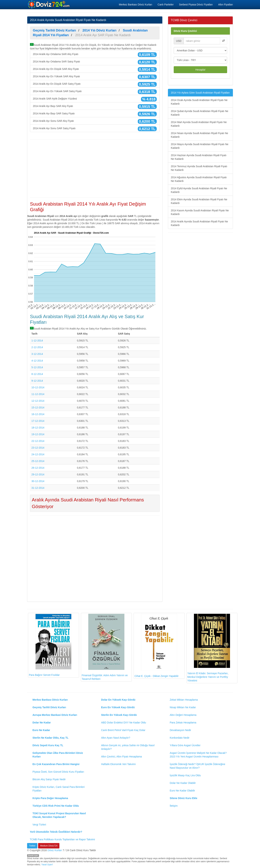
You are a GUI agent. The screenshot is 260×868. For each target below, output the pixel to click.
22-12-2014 (38, 441)
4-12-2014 (37, 361)
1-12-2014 (37, 341)
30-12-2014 (38, 481)
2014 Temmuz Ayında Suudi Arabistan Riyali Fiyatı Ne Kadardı (199, 168)
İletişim (174, 806)
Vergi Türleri (39, 825)
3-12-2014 (37, 354)
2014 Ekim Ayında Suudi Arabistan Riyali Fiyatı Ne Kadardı (199, 201)
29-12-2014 (38, 474)
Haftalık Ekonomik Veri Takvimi (118, 764)
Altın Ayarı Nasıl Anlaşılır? (116, 738)
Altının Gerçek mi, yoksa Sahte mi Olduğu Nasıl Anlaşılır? (128, 747)
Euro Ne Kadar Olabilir (182, 791)
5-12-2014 (37, 367)
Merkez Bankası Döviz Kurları (135, 5)
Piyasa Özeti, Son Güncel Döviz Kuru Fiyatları (58, 772)
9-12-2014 (37, 381)
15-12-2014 (38, 407)
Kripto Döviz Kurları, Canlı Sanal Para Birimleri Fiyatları (59, 789)
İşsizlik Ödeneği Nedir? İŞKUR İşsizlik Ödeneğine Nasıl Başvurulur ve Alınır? (197, 766)
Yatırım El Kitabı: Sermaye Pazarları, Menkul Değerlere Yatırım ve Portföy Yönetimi (209, 648)
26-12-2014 (38, 468)
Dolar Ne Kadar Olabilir (183, 783)
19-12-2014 (38, 434)
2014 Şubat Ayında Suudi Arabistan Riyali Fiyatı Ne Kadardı (200, 113)
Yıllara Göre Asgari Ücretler (185, 745)
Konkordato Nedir (180, 738)
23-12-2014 (38, 448)
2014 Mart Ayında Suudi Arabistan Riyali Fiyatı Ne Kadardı (199, 124)
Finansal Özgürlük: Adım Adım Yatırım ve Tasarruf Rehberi (105, 647)
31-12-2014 (38, 488)
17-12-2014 (38, 421)
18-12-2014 (38, 428)
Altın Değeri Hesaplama (183, 715)
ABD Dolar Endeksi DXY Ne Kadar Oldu (124, 723)
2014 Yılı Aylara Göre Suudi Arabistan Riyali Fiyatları (200, 93)
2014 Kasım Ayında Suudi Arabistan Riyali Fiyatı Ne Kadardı (200, 212)
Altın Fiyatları (226, 5)
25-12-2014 (38, 461)
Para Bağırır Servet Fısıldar (50, 645)
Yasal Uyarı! (47, 865)
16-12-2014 (38, 414)
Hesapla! (200, 70)
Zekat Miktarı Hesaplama (184, 700)
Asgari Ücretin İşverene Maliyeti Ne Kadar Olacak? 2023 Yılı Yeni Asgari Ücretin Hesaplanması (198, 755)
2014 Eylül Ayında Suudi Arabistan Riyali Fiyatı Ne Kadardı (199, 190)
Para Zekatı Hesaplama (183, 723)
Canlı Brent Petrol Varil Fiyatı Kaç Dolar (123, 730)
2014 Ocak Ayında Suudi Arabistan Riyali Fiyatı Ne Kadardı (199, 102)
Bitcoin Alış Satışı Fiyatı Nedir (49, 779)
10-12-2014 (38, 387)
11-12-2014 (38, 394)
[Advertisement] (95, 168)
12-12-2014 (38, 401)
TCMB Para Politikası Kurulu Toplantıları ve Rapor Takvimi (62, 839)
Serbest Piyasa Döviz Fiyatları (196, 5)
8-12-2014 (37, 374)
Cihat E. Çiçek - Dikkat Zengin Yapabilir (157, 646)
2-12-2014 (37, 347)
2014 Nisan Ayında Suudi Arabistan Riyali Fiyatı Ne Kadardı (199, 135)
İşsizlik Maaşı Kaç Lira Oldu (185, 775)
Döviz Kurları (55, 850)
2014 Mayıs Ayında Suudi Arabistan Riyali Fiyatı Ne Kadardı (200, 146)
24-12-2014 (38, 454)
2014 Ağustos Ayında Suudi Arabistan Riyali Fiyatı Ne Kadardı (199, 179)
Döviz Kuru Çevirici (185, 31)
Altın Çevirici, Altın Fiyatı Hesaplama (122, 757)
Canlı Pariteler (166, 5)
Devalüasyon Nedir (180, 730)
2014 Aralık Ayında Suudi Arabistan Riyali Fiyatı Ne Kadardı (199, 223)
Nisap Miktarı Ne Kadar (183, 707)
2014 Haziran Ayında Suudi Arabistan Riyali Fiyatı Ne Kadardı (199, 157)
